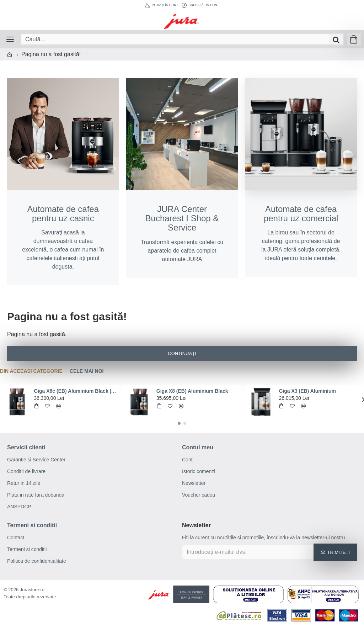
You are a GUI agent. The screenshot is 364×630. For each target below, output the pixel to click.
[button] (179, 423)
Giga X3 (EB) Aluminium (307, 391)
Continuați (182, 353)
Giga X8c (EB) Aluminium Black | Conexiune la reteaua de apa (75, 391)
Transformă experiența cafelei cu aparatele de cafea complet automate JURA (182, 233)
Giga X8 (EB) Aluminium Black (192, 391)
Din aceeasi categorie (31, 371)
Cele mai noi (87, 371)
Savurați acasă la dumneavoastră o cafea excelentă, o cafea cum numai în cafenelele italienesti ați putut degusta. (63, 237)
